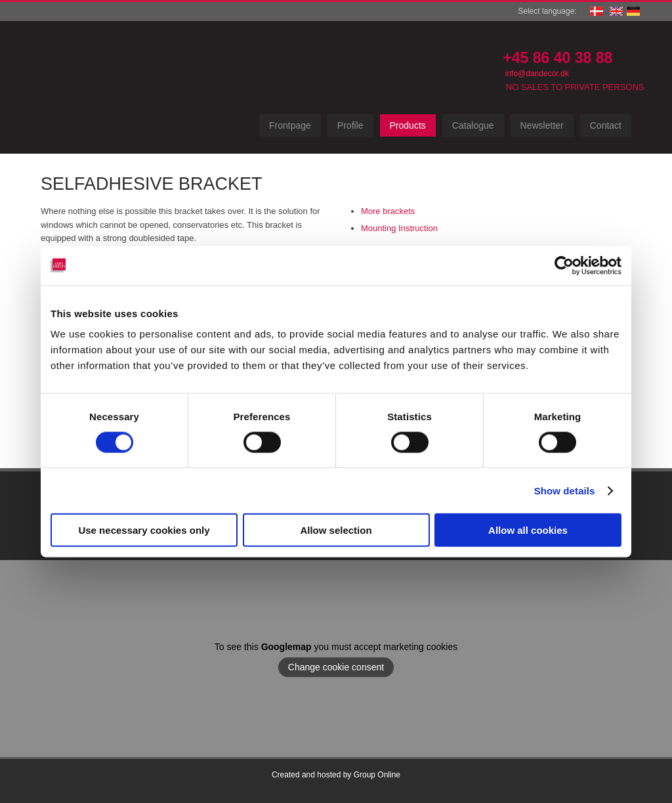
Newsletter (542, 125)
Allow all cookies (528, 530)
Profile (350, 125)
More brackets (388, 211)
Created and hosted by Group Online (336, 775)
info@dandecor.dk (537, 74)
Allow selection (336, 530)
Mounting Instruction (399, 228)
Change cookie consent (336, 667)
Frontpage (290, 125)
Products (408, 125)
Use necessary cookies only (144, 530)
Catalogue (473, 125)
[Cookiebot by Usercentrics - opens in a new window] (564, 265)
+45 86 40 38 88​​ (557, 58)
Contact (606, 125)
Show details (565, 490)
